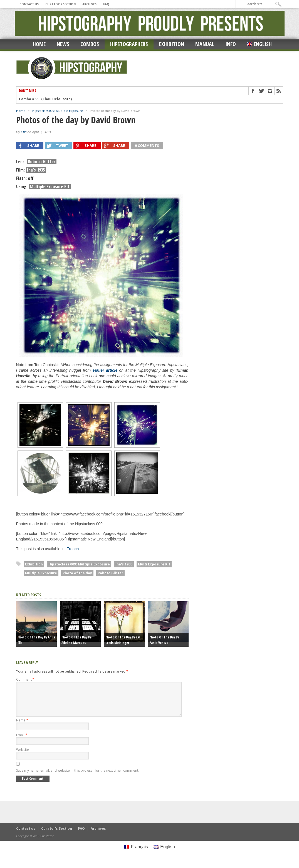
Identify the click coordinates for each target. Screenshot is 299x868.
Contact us (29, 4)
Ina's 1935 (124, 564)
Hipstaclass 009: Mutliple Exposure (58, 111)
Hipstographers (129, 44)
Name (22, 727)
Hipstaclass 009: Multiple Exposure (79, 564)
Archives (89, 4)
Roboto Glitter (110, 573)
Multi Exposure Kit (154, 564)
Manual (205, 44)
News (63, 44)
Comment (25, 679)
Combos (90, 44)
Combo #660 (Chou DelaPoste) (45, 99)
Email (22, 742)
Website (23, 756)
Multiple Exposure (41, 573)
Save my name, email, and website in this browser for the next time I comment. (78, 777)
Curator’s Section (60, 4)
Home (39, 44)
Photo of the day (77, 573)
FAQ (106, 4)
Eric (24, 132)
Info (231, 44)
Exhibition (172, 44)
